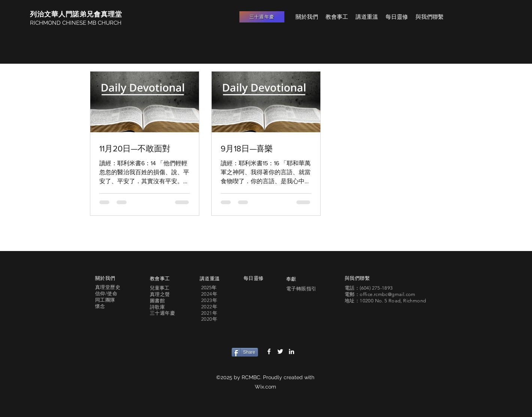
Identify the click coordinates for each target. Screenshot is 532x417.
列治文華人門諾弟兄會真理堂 (76, 14)
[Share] (245, 352)
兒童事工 (160, 288)
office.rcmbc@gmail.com (388, 294)
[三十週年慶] (262, 17)
